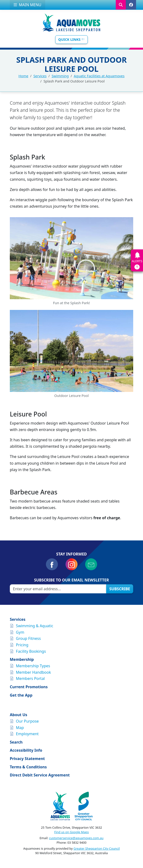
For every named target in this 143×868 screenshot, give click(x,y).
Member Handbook (33, 672)
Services (40, 76)
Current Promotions (29, 687)
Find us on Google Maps (72, 832)
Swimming (60, 76)
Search (16, 742)
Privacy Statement (27, 759)
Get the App (21, 695)
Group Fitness (28, 638)
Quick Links (72, 39)
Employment (27, 734)
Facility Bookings (31, 651)
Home (23, 76)
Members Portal (30, 678)
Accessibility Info (26, 750)
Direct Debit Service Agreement (40, 775)
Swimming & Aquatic (35, 626)
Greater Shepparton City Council (96, 848)
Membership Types (33, 666)
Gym (20, 632)
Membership (22, 659)
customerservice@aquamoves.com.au (76, 838)
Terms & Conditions (28, 767)
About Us (19, 715)
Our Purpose (27, 721)
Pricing (22, 645)
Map (20, 728)
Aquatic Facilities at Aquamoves (99, 76)
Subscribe (120, 589)
